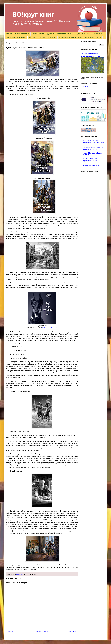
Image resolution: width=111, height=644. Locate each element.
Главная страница (42, 631)
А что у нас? (52, 37)
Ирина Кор (20, 574)
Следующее (11, 631)
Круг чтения (51, 34)
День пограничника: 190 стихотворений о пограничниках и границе (93, 142)
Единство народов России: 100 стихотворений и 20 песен (93, 148)
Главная (9, 34)
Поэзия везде (89, 37)
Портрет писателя (38, 34)
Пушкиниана (98, 34)
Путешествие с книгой (84, 34)
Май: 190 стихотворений (91, 166)
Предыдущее (73, 631)
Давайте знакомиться (22, 34)
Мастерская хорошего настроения (70, 37)
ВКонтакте (86, 86)
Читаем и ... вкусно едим (37, 37)
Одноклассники (88, 89)
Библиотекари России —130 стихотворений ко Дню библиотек (92, 160)
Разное (99, 37)
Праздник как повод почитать (16, 37)
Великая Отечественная (65, 34)
